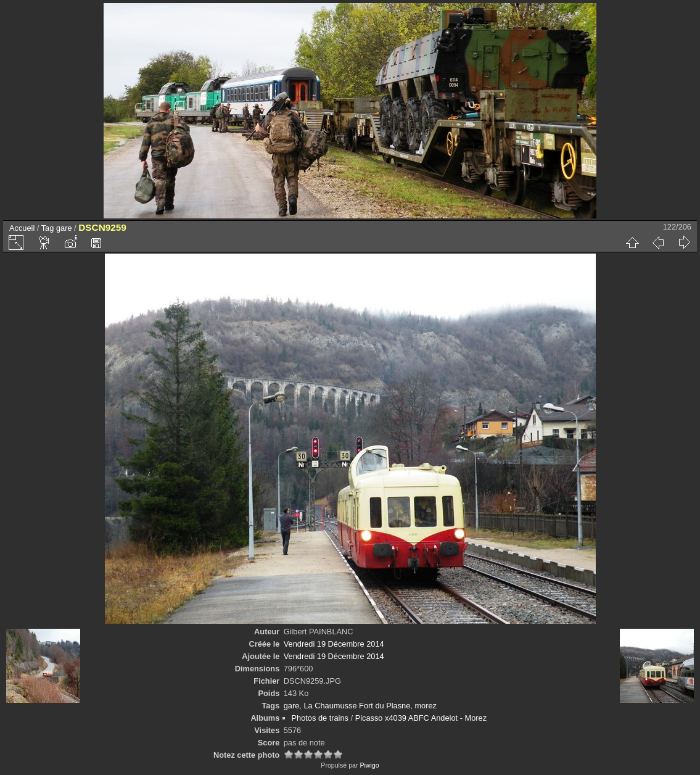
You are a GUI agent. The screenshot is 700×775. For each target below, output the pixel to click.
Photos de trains (320, 718)
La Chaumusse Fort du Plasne (357, 706)
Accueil (22, 228)
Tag (48, 228)
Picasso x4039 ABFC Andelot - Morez (421, 718)
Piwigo (369, 765)
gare (64, 228)
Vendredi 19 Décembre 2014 (334, 644)
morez (426, 706)
